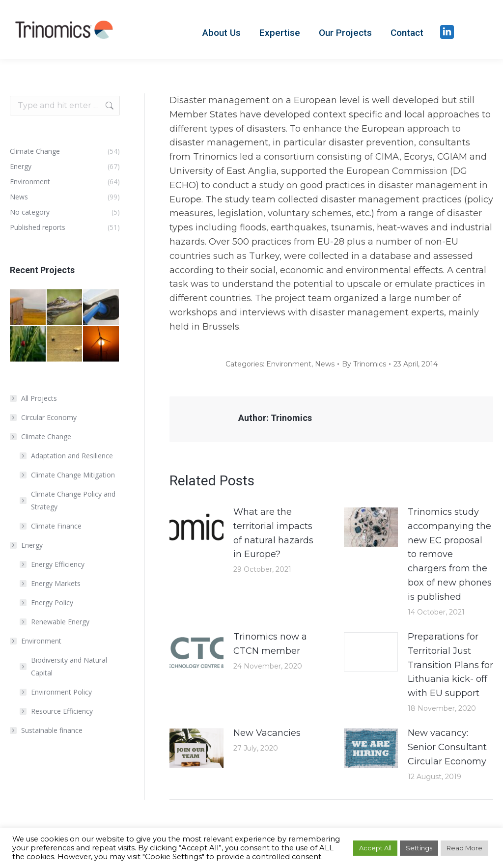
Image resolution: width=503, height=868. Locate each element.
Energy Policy (52, 602)
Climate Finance (56, 526)
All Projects (39, 398)
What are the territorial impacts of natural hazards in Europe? (273, 533)
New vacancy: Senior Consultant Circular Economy (447, 747)
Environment (289, 364)
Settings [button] (419, 848)
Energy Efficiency (58, 564)
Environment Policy (61, 692)
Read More (464, 848)
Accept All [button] (375, 848)
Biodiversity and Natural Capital (69, 666)
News (325, 364)
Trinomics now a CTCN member (270, 644)
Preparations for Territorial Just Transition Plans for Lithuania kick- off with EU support (450, 665)
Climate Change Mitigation (73, 475)
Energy (27, 545)
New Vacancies (267, 733)
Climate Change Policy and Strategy (73, 500)
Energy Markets (56, 583)
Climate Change (41, 436)
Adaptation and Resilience (72, 456)
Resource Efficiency (62, 711)
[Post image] (196, 527)
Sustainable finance (52, 730)
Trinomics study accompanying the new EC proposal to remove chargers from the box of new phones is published (450, 554)
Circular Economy (49, 417)
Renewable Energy (60, 622)
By (364, 364)
